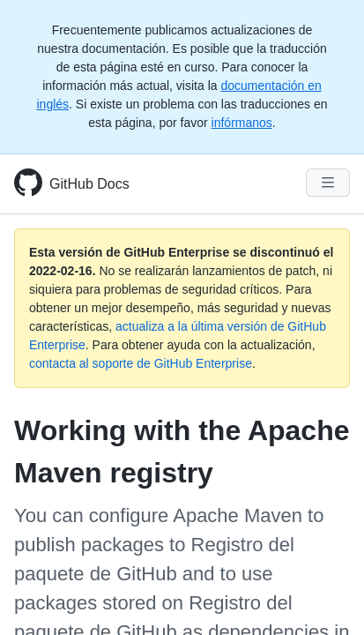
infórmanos (242, 123)
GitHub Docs (89, 184)
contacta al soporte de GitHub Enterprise (141, 363)
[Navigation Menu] (328, 183)
